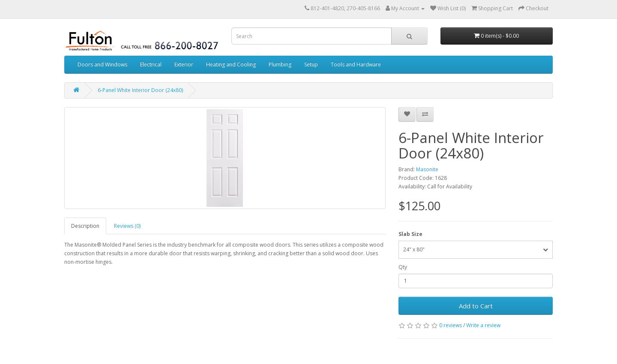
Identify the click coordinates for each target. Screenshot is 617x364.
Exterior (184, 64)
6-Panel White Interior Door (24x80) (140, 90)
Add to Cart (476, 306)
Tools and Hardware (356, 64)
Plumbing (280, 64)
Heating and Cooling (231, 64)
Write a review (483, 325)
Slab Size (410, 234)
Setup (311, 64)
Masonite (427, 169)
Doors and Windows (102, 64)
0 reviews (451, 325)
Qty (403, 267)
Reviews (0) (127, 226)
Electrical (151, 64)
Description (85, 226)
